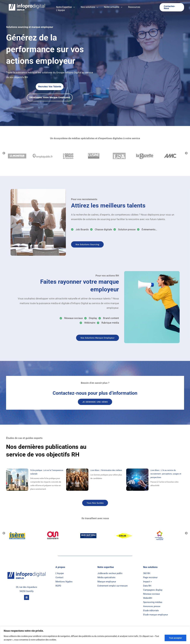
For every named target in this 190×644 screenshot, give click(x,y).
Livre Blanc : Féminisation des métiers (106, 470)
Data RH (147, 586)
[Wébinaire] (88, 323)
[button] (77, 8)
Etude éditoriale (151, 611)
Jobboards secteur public (110, 574)
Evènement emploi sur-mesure (113, 586)
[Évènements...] (147, 229)
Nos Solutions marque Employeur (96, 338)
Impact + (148, 582)
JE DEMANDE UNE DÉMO (95, 402)
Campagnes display (153, 590)
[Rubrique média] (108, 323)
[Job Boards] (80, 229)
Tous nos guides (95, 503)
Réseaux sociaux (151, 594)
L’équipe (60, 574)
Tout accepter (175, 638)
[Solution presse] (125, 229)
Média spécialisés (107, 578)
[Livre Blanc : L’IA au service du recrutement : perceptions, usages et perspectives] (137, 480)
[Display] (91, 318)
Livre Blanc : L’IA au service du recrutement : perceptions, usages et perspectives (166, 474)
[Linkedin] (27, 598)
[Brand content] (109, 318)
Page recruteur (150, 578)
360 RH (147, 574)
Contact (59, 578)
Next (186, 153)
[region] (95, 635)
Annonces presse (152, 607)
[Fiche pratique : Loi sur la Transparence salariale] (17, 480)
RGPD (58, 586)
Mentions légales (64, 582)
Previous (4, 153)
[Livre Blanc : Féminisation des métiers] (77, 480)
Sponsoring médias (153, 602)
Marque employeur (107, 582)
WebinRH (148, 598)
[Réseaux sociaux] (71, 318)
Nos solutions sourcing (88, 244)
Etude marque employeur (156, 615)
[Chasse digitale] (101, 229)
